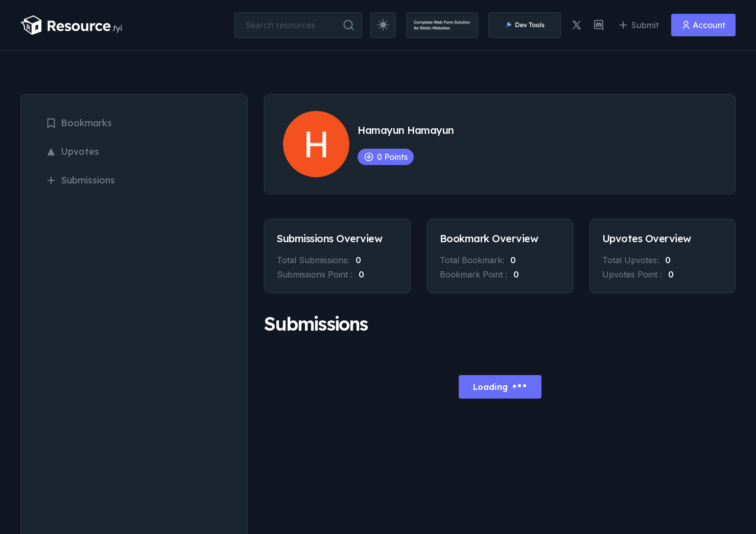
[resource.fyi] (72, 25)
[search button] (349, 25)
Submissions (80, 180)
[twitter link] (577, 25)
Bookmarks (79, 123)
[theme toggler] (383, 25)
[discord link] (599, 25)
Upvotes (72, 152)
